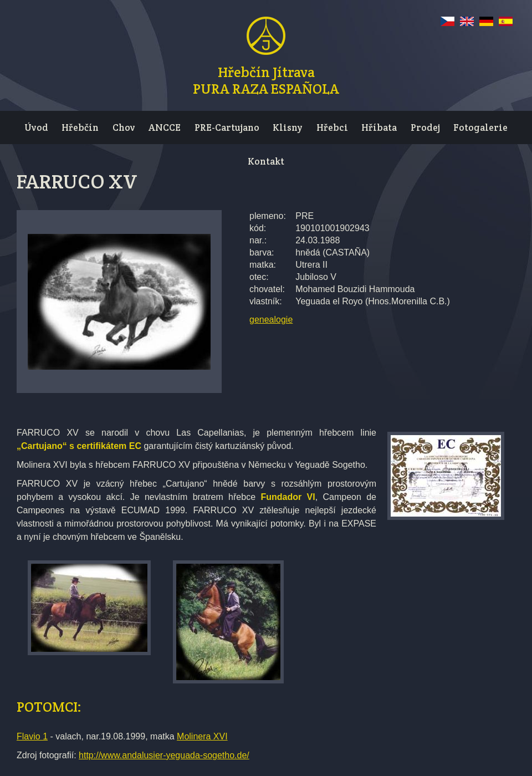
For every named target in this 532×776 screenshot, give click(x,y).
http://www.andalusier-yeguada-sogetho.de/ (164, 755)
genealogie (271, 320)
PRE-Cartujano (227, 127)
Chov (124, 127)
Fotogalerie (480, 127)
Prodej (425, 127)
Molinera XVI (202, 736)
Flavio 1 (32, 736)
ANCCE (165, 127)
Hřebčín (80, 127)
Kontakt (266, 161)
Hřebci (332, 127)
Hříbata (379, 127)
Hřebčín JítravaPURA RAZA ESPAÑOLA (266, 79)
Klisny (288, 127)
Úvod (36, 127)
